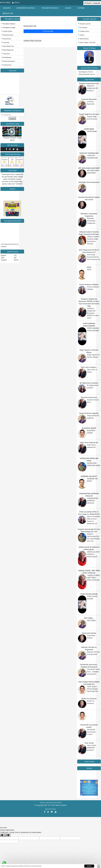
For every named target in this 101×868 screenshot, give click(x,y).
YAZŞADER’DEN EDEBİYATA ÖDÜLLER (93, 501)
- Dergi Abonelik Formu (86, 74)
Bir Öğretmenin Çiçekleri (89, 383)
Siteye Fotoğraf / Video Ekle (87, 42)
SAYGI (89, 267)
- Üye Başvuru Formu (85, 72)
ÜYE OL (16, 3)
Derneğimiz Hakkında (8, 24)
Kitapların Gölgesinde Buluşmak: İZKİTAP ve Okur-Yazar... (93, 313)
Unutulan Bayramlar (89, 99)
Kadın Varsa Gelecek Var (89, 443)
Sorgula (12, 118)
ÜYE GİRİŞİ (5, 3)
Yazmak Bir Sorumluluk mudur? (91, 732)
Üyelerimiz (5, 42)
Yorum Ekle (48, 31)
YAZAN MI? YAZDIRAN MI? (89, 153)
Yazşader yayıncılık (84, 24)
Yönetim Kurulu (7, 31)
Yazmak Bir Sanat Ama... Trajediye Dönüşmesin (93, 672)
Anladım (89, 866)
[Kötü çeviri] (7, 835)
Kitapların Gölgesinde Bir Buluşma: (92, 88)
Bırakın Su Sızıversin (89, 699)
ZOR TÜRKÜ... (89, 618)
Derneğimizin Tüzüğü (8, 28)
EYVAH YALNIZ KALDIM (89, 594)
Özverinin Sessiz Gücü (89, 397)
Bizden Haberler (84, 39)
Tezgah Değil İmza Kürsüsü (89, 114)
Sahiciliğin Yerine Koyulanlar (89, 182)
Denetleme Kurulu (7, 35)
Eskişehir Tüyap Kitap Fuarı (89, 83)
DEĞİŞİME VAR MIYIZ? (89, 476)
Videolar (81, 35)
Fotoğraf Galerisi (84, 31)
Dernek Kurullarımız (8, 61)
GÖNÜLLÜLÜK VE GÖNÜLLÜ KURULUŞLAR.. (93, 554)
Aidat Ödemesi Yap (8, 46)
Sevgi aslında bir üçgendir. (89, 413)
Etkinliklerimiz (7, 57)
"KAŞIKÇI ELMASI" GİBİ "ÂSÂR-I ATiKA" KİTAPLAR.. (94, 578)
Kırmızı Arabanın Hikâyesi (89, 284)
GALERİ (68, 8)
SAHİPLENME (89, 129)
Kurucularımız (6, 39)
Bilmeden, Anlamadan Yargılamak (91, 221)
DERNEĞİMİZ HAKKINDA (25, 8)
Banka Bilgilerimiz (8, 50)
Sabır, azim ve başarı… (89, 367)
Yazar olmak (89, 743)
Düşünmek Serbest (89, 633)
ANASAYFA (7, 8)
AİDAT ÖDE (8, 13)
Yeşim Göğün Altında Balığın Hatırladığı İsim (93, 689)
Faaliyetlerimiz (7, 65)
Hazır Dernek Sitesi (50, 809)
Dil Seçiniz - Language (92, 3)
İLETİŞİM (81, 8)
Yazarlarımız (6, 54)
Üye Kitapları (83, 28)
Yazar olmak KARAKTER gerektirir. (92, 748)
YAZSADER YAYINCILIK (50, 8)
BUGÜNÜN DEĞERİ (89, 428)
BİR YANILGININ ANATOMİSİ (89, 168)
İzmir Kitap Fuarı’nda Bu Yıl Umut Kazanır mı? (94, 257)
